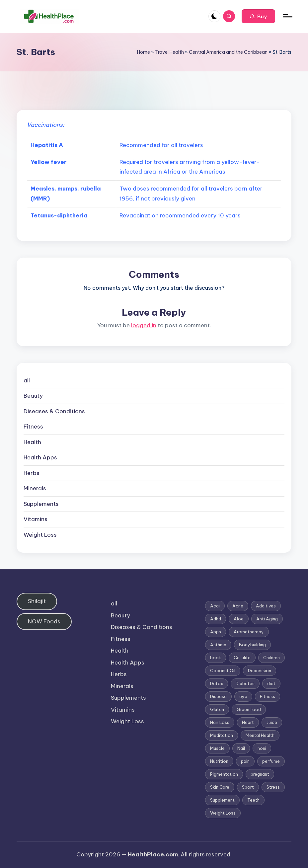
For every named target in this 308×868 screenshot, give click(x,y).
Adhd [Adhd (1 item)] (216, 619)
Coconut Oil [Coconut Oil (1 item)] (223, 671)
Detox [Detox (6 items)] (217, 683)
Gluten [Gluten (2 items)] (217, 709)
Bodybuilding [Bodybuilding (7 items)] (252, 645)
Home (144, 52)
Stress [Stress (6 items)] (273, 787)
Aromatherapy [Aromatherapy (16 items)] (249, 632)
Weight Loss (40, 535)
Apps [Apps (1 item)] (216, 632)
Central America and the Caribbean (228, 52)
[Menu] (287, 16)
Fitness (33, 427)
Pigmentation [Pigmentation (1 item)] (224, 774)
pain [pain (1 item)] (245, 761)
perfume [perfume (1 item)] (271, 761)
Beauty (33, 396)
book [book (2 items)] (216, 658)
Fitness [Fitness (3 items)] (268, 696)
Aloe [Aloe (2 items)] (239, 619)
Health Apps (40, 457)
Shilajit (37, 601)
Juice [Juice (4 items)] (272, 722)
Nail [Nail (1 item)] (241, 748)
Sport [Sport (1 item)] (248, 787)
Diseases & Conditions (54, 411)
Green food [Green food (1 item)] (249, 709)
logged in (144, 325)
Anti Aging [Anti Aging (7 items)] (267, 619)
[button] (258, 16)
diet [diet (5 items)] (271, 683)
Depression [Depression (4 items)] (260, 671)
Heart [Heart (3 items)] (248, 722)
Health (32, 442)
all (27, 380)
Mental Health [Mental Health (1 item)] (260, 735)
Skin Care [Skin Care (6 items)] (220, 787)
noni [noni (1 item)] (262, 748)
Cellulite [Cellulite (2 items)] (242, 658)
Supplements (41, 504)
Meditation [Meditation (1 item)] (222, 735)
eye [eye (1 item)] (243, 696)
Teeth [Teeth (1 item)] (253, 800)
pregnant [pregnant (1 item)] (260, 774)
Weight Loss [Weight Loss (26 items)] (223, 813)
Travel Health (169, 52)
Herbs (32, 473)
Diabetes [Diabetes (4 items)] (245, 683)
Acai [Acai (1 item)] (215, 606)
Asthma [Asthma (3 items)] (218, 645)
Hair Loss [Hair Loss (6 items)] (220, 722)
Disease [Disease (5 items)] (218, 696)
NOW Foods (44, 621)
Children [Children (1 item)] (271, 658)
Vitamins (36, 519)
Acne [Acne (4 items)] (238, 606)
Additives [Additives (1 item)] (266, 606)
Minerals (35, 488)
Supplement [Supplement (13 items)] (222, 800)
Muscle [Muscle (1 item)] (217, 748)
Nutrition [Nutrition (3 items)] (219, 761)
